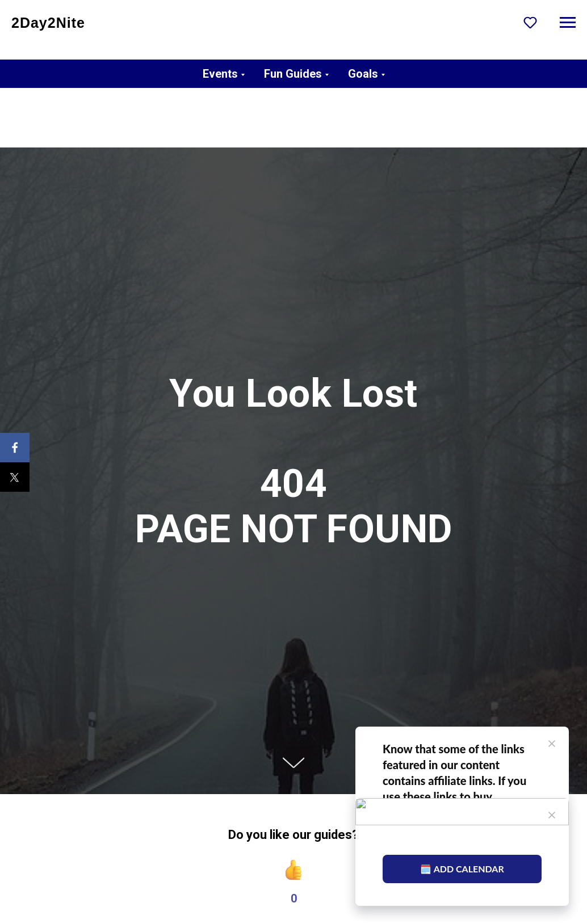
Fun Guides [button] (293, 74)
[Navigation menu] (568, 23)
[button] (530, 22)
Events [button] (220, 74)
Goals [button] (363, 74)
